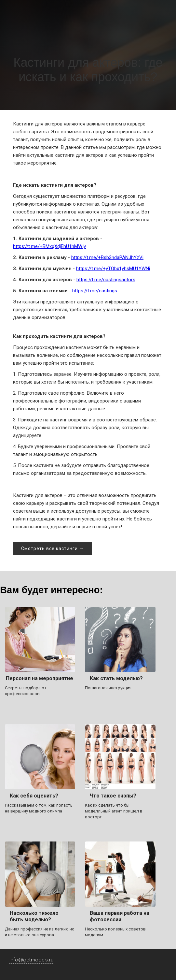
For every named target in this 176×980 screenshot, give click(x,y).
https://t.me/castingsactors (106, 280)
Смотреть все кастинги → (53, 549)
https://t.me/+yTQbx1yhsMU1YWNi (113, 269)
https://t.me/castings (95, 291)
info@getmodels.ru (31, 960)
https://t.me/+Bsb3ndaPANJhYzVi (107, 257)
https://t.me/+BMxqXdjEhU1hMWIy (49, 246)
